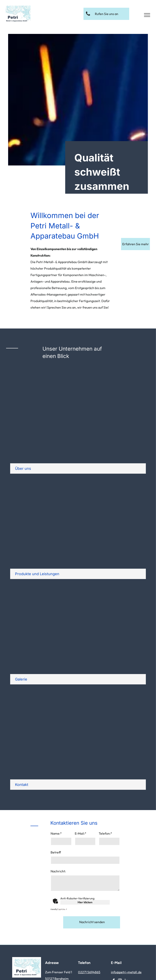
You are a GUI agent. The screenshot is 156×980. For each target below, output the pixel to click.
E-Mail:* (81, 833)
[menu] (147, 15)
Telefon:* (105, 833)
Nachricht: (58, 871)
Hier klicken (85, 902)
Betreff (56, 852)
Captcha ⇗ (58, 909)
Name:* (56, 833)
